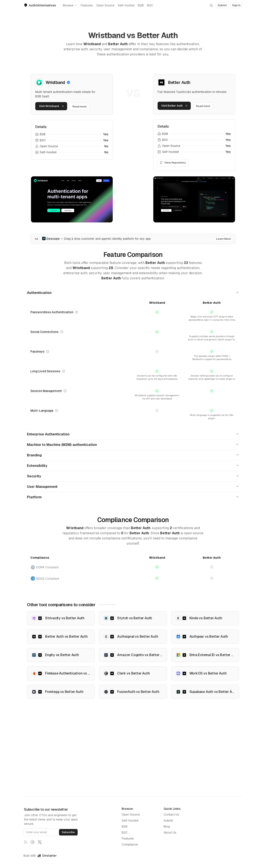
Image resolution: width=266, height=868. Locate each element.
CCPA (44, 573)
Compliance (130, 844)
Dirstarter (47, 856)
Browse (70, 5)
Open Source (105, 5)
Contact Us (171, 814)
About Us (170, 832)
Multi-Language (42, 417)
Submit (168, 820)
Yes (106, 135)
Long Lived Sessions (45, 376)
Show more (212, 325)
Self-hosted (126, 5)
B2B (141, 5)
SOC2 (45, 585)
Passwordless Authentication (52, 313)
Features (87, 5)
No (106, 147)
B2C (150, 5)
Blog (167, 826)
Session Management (46, 397)
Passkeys (37, 355)
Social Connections (44, 334)
